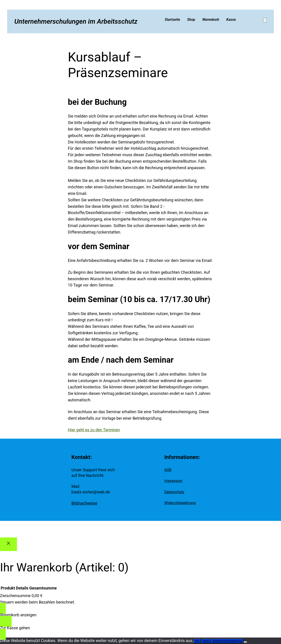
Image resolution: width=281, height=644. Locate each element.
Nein (206, 641)
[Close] (8, 544)
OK (197, 641)
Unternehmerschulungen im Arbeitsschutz (76, 21)
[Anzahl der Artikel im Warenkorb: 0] (265, 20)
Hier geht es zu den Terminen (94, 430)
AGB (168, 470)
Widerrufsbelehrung (180, 503)
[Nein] (245, 642)
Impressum (173, 481)
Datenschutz (174, 492)
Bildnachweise (84, 503)
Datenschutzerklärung (227, 641)
